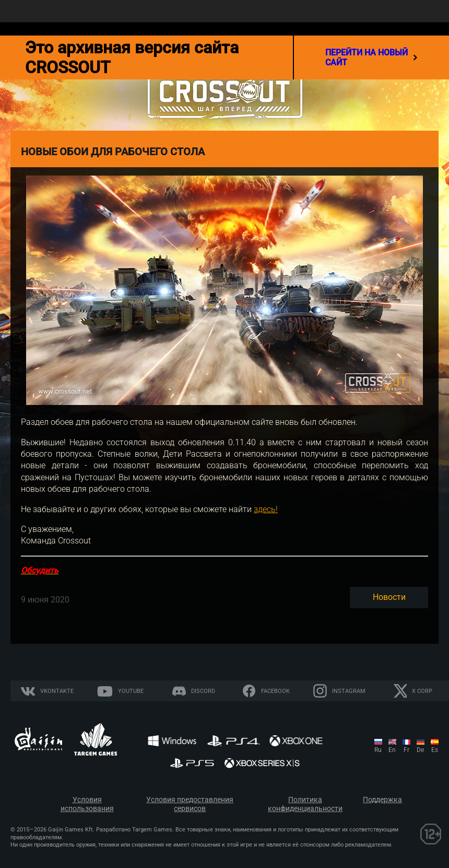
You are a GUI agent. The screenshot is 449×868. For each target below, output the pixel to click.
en (392, 750)
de (420, 750)
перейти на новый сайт (371, 57)
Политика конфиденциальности (305, 804)
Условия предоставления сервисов (190, 804)
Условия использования (87, 804)
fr (406, 750)
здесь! (266, 509)
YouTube (131, 691)
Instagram (349, 691)
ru (378, 750)
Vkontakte (57, 691)
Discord (203, 691)
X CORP (422, 691)
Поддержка (382, 800)
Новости (389, 597)
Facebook (275, 691)
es (435, 750)
